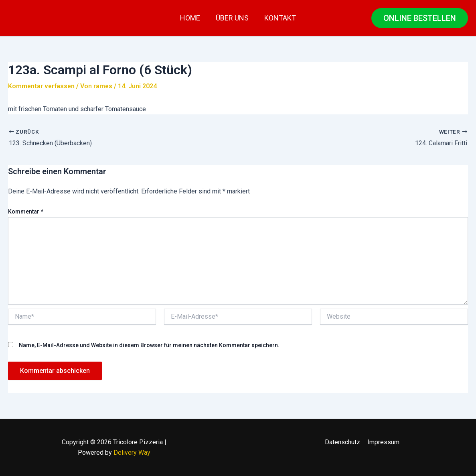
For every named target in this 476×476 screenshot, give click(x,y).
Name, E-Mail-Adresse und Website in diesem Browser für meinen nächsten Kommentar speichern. (149, 345)
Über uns (232, 18)
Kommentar (26, 212)
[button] (420, 18)
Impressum (383, 442)
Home (191, 18)
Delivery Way (132, 453)
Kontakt (279, 18)
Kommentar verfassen (42, 86)
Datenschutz (343, 442)
